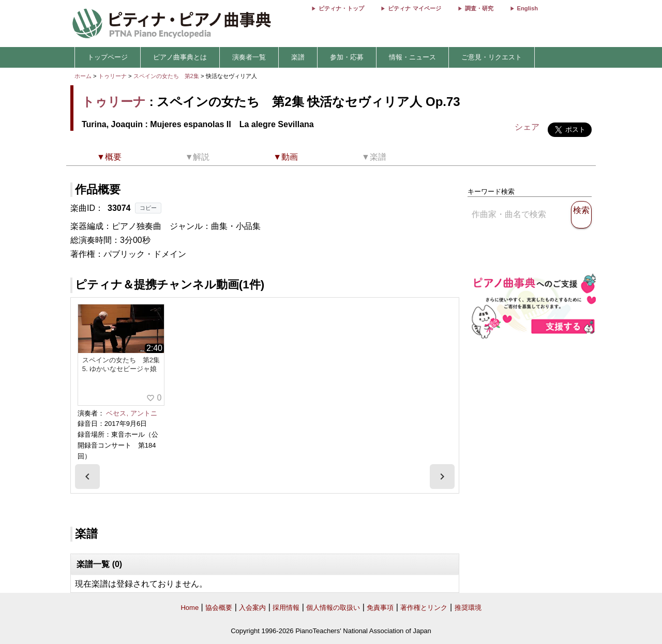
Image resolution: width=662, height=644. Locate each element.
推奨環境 (468, 608)
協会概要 (219, 608)
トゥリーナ (112, 76)
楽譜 (298, 57)
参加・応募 (347, 57)
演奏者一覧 (249, 57)
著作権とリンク (424, 608)
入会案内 (252, 608)
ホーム (83, 76)
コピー (148, 208)
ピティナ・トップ (341, 8)
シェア (527, 127)
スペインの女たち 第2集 (167, 76)
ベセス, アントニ (131, 413)
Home (190, 608)
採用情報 (286, 608)
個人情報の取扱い (333, 608)
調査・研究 (479, 8)
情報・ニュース (412, 57)
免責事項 (380, 608)
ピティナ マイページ (414, 8)
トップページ (108, 57)
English (528, 8)
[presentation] (87, 477)
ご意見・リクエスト (492, 57)
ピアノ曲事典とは (180, 57)
